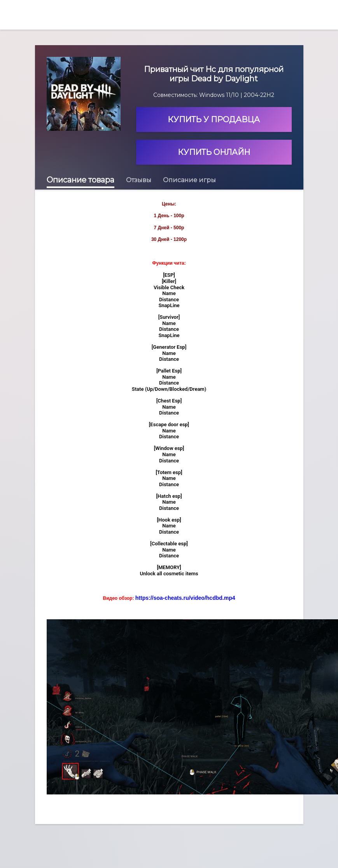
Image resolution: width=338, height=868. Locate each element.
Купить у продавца (214, 119)
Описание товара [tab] (81, 180)
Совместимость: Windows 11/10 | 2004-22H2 (214, 95)
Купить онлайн (214, 152)
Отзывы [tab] (139, 180)
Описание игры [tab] (189, 180)
